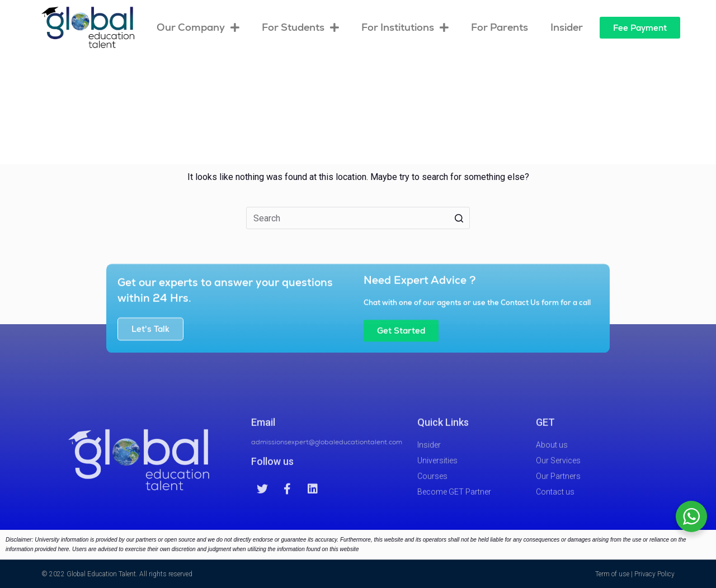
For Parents (500, 27)
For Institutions (405, 27)
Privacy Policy (654, 574)
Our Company (198, 27)
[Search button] (459, 218)
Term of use (612, 574)
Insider (567, 27)
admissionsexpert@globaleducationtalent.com (327, 453)
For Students (300, 27)
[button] (640, 28)
